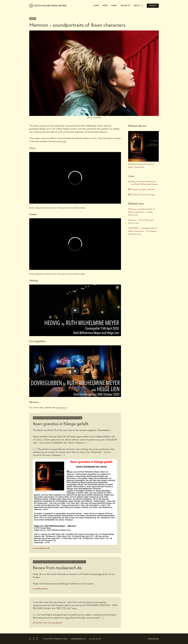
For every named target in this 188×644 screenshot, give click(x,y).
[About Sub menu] (142, 6)
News (105, 6)
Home (96, 6)
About (137, 6)
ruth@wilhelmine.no (78, 639)
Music (114, 6)
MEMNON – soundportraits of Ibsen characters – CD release (143, 230)
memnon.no (61, 408)
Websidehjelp (153, 639)
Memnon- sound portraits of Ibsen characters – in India (142, 211)
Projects (125, 6)
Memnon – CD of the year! (141, 220)
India (64, 141)
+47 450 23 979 (95, 639)
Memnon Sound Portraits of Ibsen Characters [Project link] (141, 166)
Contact (153, 6)
